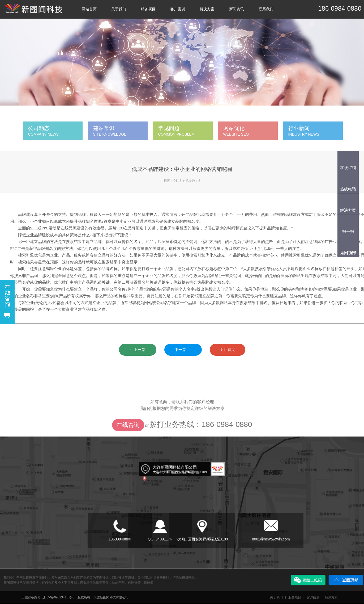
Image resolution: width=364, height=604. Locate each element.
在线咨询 (128, 435)
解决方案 (207, 9)
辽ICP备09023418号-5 (58, 598)
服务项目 (148, 9)
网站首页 (89, 9)
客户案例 (178, 9)
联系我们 (266, 9)
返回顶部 (348, 253)
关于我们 (119, 9)
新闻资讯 (237, 9)
